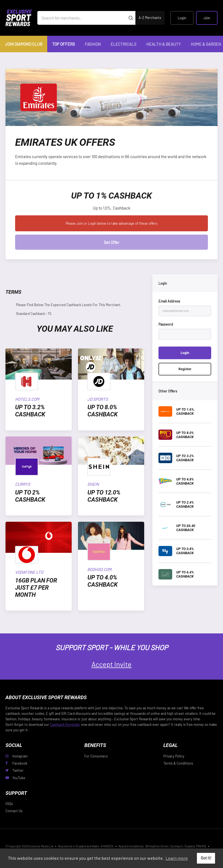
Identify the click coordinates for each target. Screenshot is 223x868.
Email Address (169, 301)
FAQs (9, 804)
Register (185, 369)
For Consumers (96, 756)
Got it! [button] (206, 858)
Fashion (93, 44)
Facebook (16, 763)
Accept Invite (112, 664)
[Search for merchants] (82, 18)
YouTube (15, 778)
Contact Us (14, 811)
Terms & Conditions (178, 763)
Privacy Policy (174, 756)
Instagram (16, 756)
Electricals (124, 44)
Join (207, 18)
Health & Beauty (164, 44)
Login (182, 18)
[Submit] (130, 18)
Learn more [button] (177, 858)
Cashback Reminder (65, 724)
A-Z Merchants (150, 18)
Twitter (15, 770)
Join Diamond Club (24, 44)
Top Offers (64, 44)
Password (166, 324)
